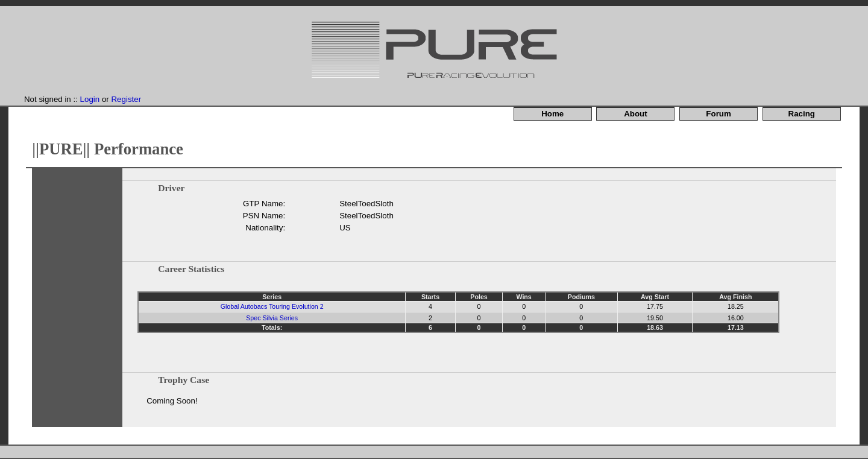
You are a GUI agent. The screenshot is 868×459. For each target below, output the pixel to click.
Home (552, 114)
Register (126, 99)
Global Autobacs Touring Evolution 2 (272, 306)
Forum (718, 114)
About (636, 114)
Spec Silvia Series (272, 318)
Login (90, 99)
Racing (802, 114)
